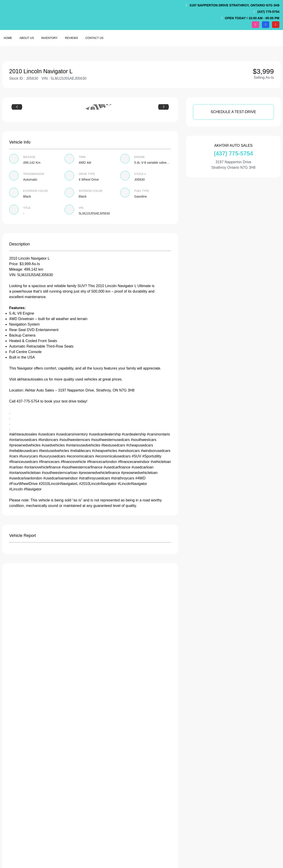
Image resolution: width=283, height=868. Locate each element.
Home (8, 38)
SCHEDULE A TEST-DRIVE (233, 112)
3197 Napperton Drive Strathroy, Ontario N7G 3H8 (234, 5)
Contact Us (94, 38)
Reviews (72, 38)
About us (27, 38)
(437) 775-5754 (268, 12)
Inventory (49, 38)
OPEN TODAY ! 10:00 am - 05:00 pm (252, 18)
